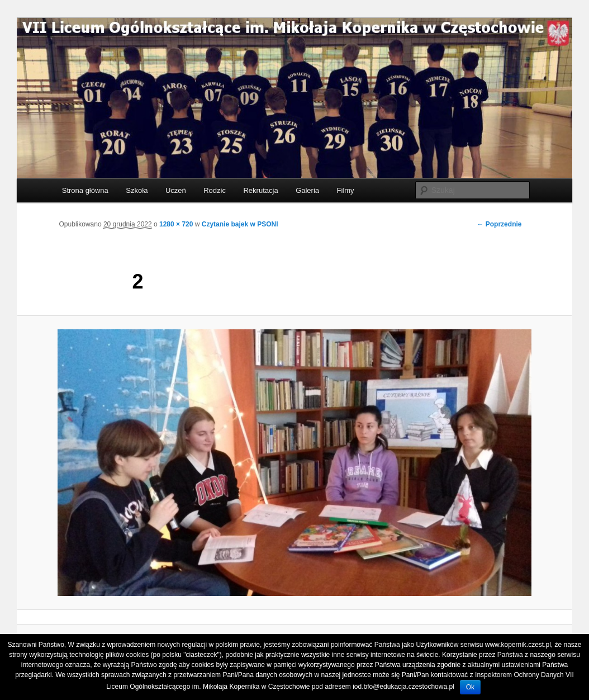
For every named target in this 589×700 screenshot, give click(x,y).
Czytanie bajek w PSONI (240, 224)
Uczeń (176, 190)
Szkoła (137, 190)
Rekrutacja (260, 190)
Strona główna (85, 190)
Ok (470, 687)
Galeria (307, 190)
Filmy (346, 190)
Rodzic (215, 190)
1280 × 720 (176, 224)
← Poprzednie (499, 224)
